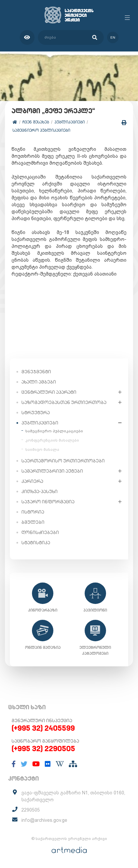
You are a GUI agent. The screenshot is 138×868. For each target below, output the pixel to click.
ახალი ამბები (39, 382)
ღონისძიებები (40, 532)
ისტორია (33, 512)
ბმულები (33, 522)
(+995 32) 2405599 (43, 728)
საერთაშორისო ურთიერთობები (63, 461)
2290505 (31, 810)
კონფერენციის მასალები (52, 440)
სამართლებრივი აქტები (52, 471)
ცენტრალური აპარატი (49, 392)
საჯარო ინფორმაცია (48, 502)
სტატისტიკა (36, 543)
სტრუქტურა (36, 413)
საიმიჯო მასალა (42, 450)
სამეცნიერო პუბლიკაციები (41, 130)
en (113, 37)
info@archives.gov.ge (44, 820)
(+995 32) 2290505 (43, 749)
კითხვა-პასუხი (40, 491)
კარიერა (32, 481)
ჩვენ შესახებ (36, 122)
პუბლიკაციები (69, 122)
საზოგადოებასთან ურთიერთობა (64, 402)
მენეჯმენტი (36, 372)
